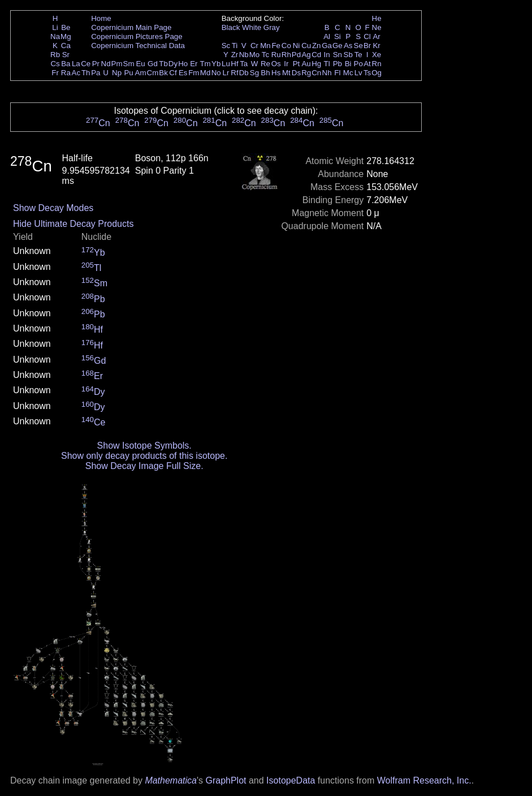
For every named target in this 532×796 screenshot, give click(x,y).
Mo (255, 55)
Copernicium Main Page (131, 27)
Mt (286, 73)
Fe (276, 46)
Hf (234, 64)
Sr (66, 55)
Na (55, 36)
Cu (306, 46)
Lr (226, 73)
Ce (86, 64)
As (348, 46)
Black (231, 27)
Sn (338, 55)
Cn (316, 73)
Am (141, 73)
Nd (106, 64)
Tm (205, 64)
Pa (96, 73)
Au (306, 64)
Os (276, 64)
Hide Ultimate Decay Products (73, 224)
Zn (317, 46)
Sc (226, 46)
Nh (327, 73)
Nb (244, 55)
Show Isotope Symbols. (144, 446)
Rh (286, 55)
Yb (216, 64)
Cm (153, 73)
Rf (234, 73)
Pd (296, 55)
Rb (55, 55)
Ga (327, 46)
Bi (348, 64)
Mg (66, 36)
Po (358, 64)
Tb (163, 64)
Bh (265, 73)
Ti (235, 46)
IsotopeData (291, 780)
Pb (338, 64)
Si (338, 36)
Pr (96, 64)
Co (286, 46)
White (252, 27)
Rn (377, 64)
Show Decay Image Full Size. (144, 466)
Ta (244, 64)
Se (358, 46)
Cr (254, 46)
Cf (173, 73)
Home (101, 18)
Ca (66, 46)
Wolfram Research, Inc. (424, 780)
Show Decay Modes (53, 208)
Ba (66, 64)
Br (367, 46)
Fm (194, 73)
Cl (367, 36)
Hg (316, 64)
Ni (297, 46)
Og (377, 73)
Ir (286, 64)
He (377, 18)
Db (244, 73)
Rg (306, 73)
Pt (297, 64)
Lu (226, 64)
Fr (55, 73)
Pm (117, 64)
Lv (358, 73)
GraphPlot (226, 780)
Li (55, 27)
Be (66, 27)
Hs (276, 73)
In (327, 55)
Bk (163, 73)
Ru (276, 55)
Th (86, 73)
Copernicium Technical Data (138, 46)
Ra (66, 73)
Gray (272, 27)
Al (327, 36)
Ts (367, 73)
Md (206, 73)
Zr (235, 55)
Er (194, 64)
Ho (183, 64)
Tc (265, 55)
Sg (254, 73)
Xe (377, 55)
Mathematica (171, 780)
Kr (376, 46)
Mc (348, 73)
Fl (337, 73)
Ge (338, 46)
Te (358, 55)
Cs (55, 64)
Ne (377, 27)
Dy (173, 64)
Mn (265, 46)
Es (183, 73)
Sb (348, 55)
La (76, 64)
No (216, 73)
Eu (140, 64)
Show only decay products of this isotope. (144, 456)
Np (117, 73)
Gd (153, 64)
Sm (129, 64)
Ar (376, 36)
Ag (306, 55)
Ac (76, 73)
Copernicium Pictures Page (137, 36)
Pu (128, 73)
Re (265, 64)
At (367, 64)
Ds (296, 73)
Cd (316, 55)
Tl (327, 64)
